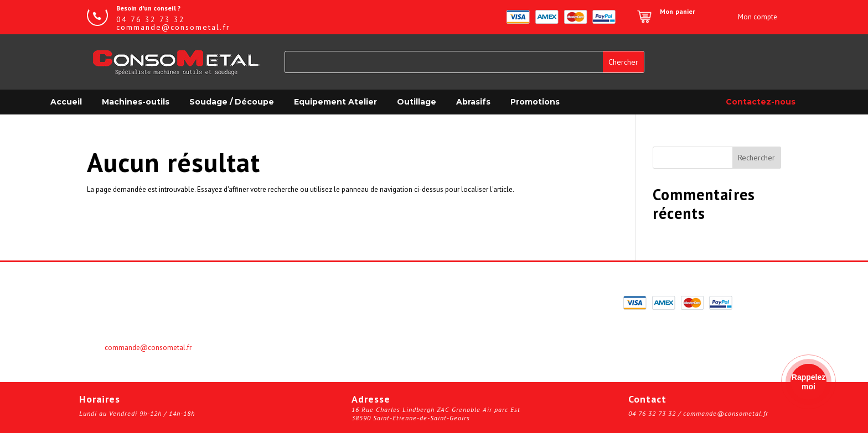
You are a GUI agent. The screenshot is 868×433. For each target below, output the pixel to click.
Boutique (282, 324)
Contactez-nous (761, 102)
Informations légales (482, 312)
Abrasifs (473, 102)
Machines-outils (136, 102)
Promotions (535, 102)
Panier (277, 312)
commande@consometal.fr (148, 348)
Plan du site (466, 337)
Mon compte (288, 300)
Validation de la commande (494, 300)
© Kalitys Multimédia (483, 349)
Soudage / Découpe (232, 102)
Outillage (417, 102)
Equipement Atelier (335, 102)
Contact (459, 324)
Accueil (66, 102)
